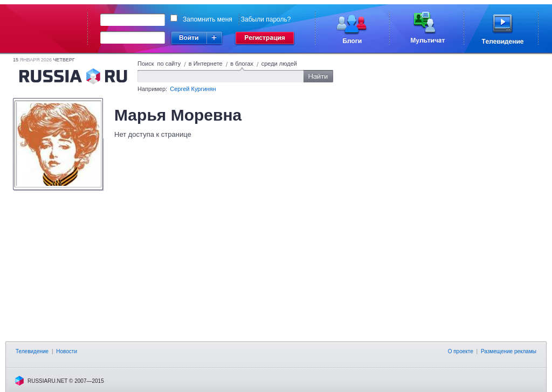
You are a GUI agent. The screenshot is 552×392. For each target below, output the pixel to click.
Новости (67, 351)
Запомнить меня (208, 19)
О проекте (461, 351)
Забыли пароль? (266, 19)
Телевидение (32, 351)
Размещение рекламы (509, 351)
